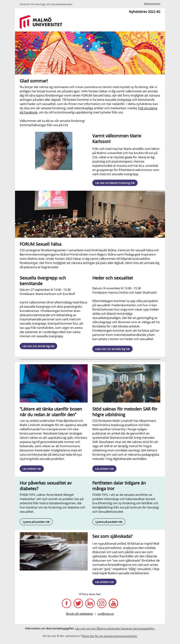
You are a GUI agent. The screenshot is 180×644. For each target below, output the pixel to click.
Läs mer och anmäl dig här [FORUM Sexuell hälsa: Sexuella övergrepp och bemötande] (38, 346)
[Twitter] (78, 603)
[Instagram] (102, 603)
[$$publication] (109, 636)
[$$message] (152, 4)
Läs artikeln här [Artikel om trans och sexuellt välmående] (32, 469)
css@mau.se (106, 614)
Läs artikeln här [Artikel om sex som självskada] (104, 582)
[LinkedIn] (90, 603)
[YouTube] (113, 603)
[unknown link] (92, 23)
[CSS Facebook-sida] (67, 603)
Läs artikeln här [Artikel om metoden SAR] (104, 469)
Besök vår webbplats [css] (80, 614)
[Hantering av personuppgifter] (115, 628)
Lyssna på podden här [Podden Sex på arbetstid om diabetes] (36, 522)
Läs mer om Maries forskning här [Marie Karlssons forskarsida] (115, 183)
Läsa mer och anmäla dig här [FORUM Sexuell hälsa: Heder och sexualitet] (112, 349)
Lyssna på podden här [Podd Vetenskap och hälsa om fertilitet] (109, 522)
